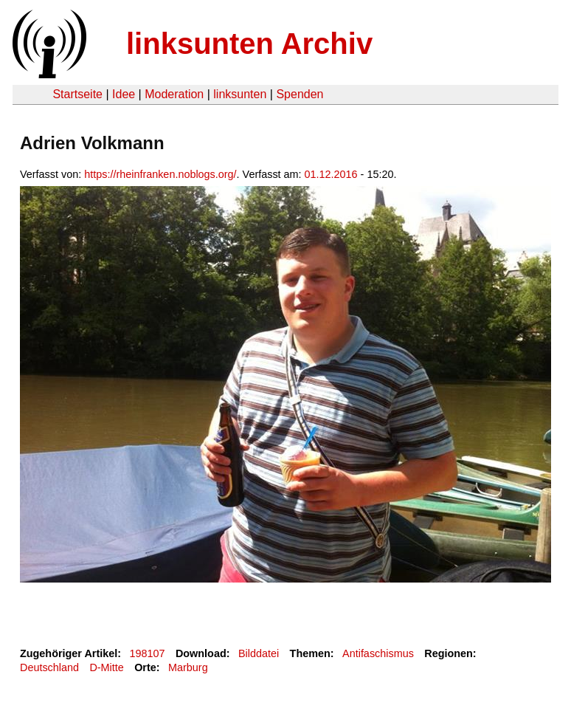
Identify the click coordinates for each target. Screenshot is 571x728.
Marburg (188, 667)
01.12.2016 (331, 174)
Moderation (174, 94)
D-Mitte (106, 667)
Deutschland (49, 667)
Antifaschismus (378, 653)
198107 (148, 653)
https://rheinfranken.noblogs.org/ (160, 174)
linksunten (240, 94)
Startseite (77, 94)
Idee (124, 94)
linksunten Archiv (249, 44)
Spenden (300, 94)
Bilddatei (259, 653)
